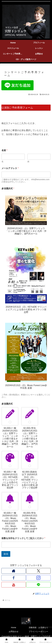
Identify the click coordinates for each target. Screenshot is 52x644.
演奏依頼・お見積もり (38, 627)
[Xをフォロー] (38, 571)
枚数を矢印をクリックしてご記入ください (23, 538)
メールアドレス (10, 168)
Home (14, 627)
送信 (6, 554)
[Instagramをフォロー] (38, 578)
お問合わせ (14, 632)
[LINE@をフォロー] (38, 585)
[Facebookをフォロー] (14, 578)
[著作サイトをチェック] (14, 571)
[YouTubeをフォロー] (14, 585)
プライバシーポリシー (38, 632)
